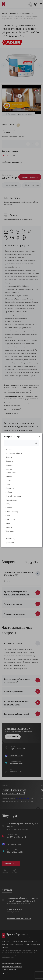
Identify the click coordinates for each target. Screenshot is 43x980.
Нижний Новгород (13, 496)
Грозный (9, 469)
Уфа (7, 535)
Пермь (8, 504)
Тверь (8, 523)
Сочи (8, 515)
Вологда (9, 465)
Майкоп (9, 492)
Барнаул (9, 457)
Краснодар (10, 488)
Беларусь (9, 461)
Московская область (14, 453)
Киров (8, 484)
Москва (8, 449)
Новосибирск (11, 500)
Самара (9, 508)
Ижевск (9, 477)
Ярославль (10, 543)
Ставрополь (10, 519)
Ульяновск (10, 531)
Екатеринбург (11, 473)
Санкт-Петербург (12, 512)
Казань (8, 481)
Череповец (10, 539)
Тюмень (9, 527)
